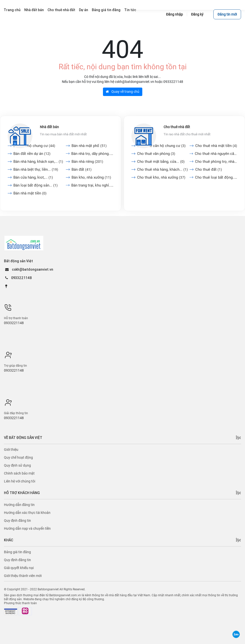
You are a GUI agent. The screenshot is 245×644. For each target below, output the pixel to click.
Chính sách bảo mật (19, 473)
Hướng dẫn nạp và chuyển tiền (27, 528)
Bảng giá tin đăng (17, 552)
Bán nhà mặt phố (89, 146)
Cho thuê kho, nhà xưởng (161, 177)
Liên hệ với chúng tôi (20, 481)
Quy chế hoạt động (18, 457)
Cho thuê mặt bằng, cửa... (161, 162)
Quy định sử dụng (17, 465)
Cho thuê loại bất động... (216, 177)
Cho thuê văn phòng (156, 154)
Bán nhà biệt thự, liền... (36, 169)
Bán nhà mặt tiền (30, 193)
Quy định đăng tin (17, 521)
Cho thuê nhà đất (177, 127)
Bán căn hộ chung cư (34, 146)
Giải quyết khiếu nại (19, 568)
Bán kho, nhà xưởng (91, 177)
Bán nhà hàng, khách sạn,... (38, 162)
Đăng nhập (174, 14)
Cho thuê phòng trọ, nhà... (216, 162)
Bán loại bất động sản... (36, 185)
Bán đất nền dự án (32, 154)
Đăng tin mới (227, 14)
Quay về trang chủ (122, 92)
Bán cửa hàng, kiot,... (33, 177)
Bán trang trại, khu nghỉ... (92, 185)
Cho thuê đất (209, 169)
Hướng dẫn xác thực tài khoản (27, 513)
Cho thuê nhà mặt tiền (216, 146)
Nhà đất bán (49, 127)
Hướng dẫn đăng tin (19, 505)
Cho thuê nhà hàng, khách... (162, 169)
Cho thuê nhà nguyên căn (216, 154)
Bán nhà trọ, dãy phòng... (92, 154)
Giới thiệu (11, 450)
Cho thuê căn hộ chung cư (161, 146)
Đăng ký (197, 14)
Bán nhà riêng (87, 162)
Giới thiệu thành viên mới (23, 576)
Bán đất (82, 169)
